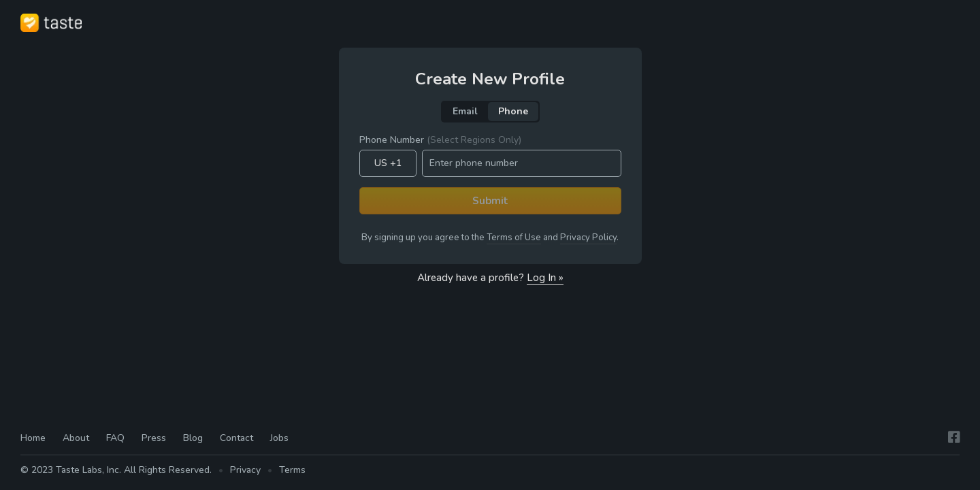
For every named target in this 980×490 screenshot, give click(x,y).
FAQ (115, 438)
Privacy (245, 470)
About (76, 438)
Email (465, 111)
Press (154, 438)
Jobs (279, 438)
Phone (513, 111)
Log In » (545, 278)
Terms (292, 470)
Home (33, 438)
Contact (236, 438)
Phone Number (440, 140)
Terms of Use (514, 238)
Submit (490, 201)
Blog (193, 438)
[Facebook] (954, 437)
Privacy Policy (588, 238)
